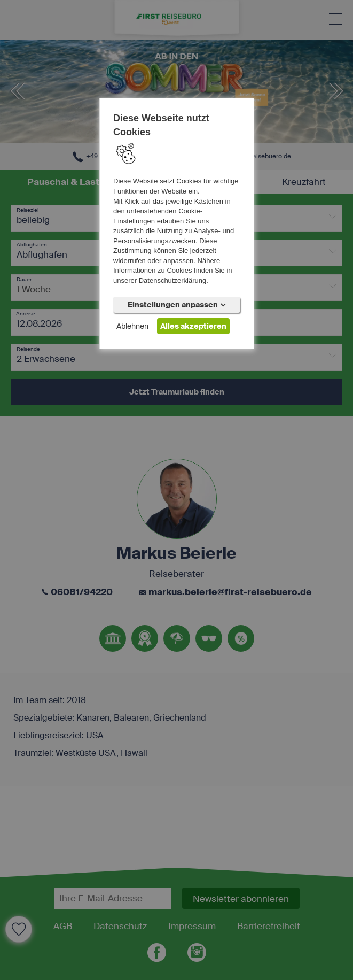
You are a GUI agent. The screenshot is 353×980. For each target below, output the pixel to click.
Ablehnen (132, 326)
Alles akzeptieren (193, 326)
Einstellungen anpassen (177, 305)
